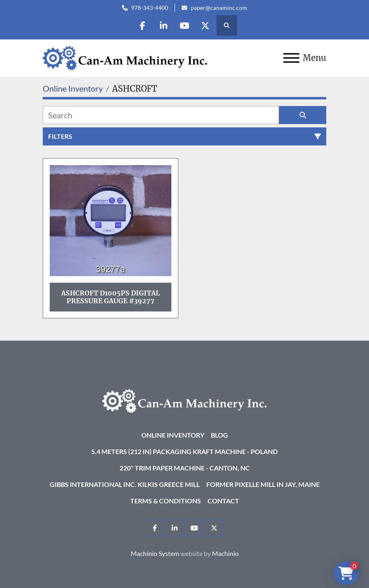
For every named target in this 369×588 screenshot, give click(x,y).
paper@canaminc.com (219, 8)
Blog (219, 435)
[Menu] (291, 58)
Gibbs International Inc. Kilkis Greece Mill (125, 484)
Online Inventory (173, 435)
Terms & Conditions (166, 501)
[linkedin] (164, 25)
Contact (223, 501)
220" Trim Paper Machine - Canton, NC (185, 468)
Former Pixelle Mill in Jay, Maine (263, 484)
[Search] (161, 115)
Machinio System (155, 553)
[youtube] (184, 25)
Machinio (225, 553)
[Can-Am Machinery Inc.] (184, 400)
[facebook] (143, 25)
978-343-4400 (150, 8)
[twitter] (205, 25)
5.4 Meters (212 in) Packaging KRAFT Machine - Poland (184, 451)
